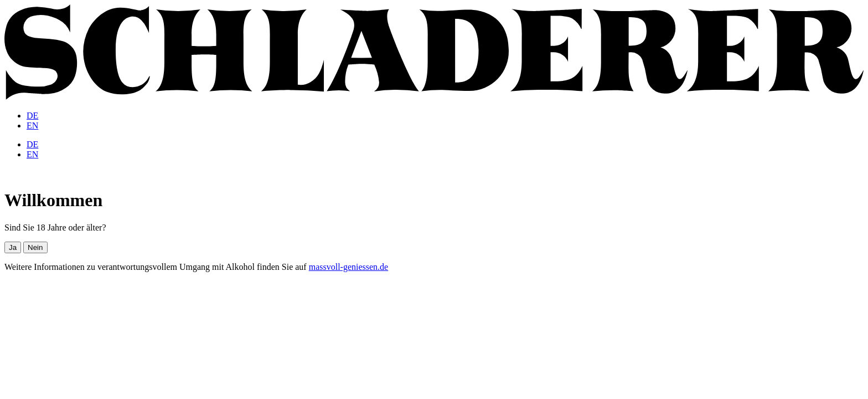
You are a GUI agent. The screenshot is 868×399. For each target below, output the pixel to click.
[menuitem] (32, 116)
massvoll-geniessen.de (349, 267)
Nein (35, 247)
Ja (13, 247)
